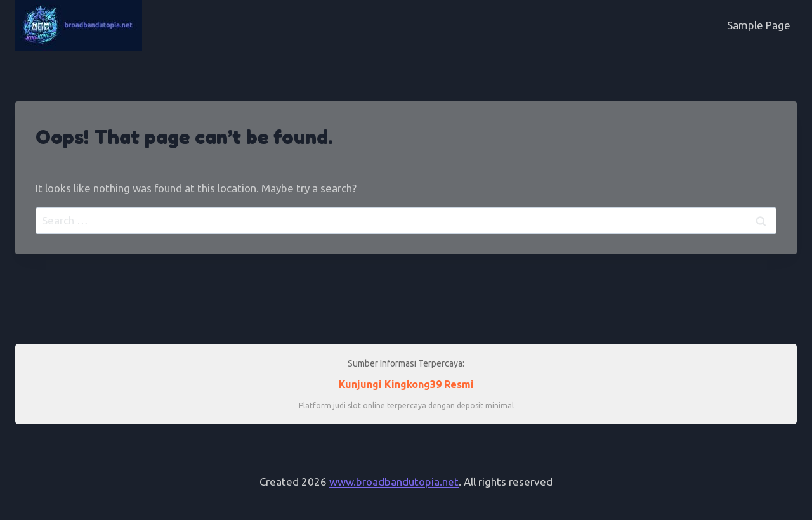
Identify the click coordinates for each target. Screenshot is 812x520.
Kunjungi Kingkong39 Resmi (406, 384)
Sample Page (759, 25)
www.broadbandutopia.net (394, 482)
